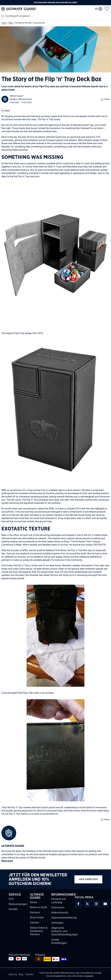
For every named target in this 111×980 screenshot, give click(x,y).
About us (13, 974)
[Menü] (107, 16)
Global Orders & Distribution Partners (39, 931)
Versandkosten (87, 973)
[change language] (99, 9)
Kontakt (13, 909)
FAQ (11, 899)
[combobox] (52, 16)
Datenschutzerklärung (64, 918)
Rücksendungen (18, 904)
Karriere (34, 922)
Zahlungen (57, 923)
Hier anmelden (88, 879)
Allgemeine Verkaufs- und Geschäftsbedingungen (65, 931)
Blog (21, 974)
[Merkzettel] (107, 8)
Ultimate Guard (16, 96)
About (33, 902)
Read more (7, 861)
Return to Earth (39, 907)
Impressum (58, 907)
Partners (35, 912)
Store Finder (37, 917)
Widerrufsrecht (60, 913)
